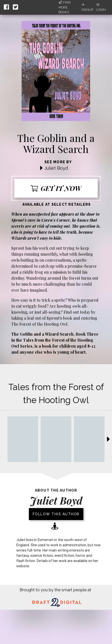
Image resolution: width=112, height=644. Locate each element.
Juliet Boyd (56, 168)
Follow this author (56, 514)
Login (101, 7)
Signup (87, 7)
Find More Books (65, 7)
